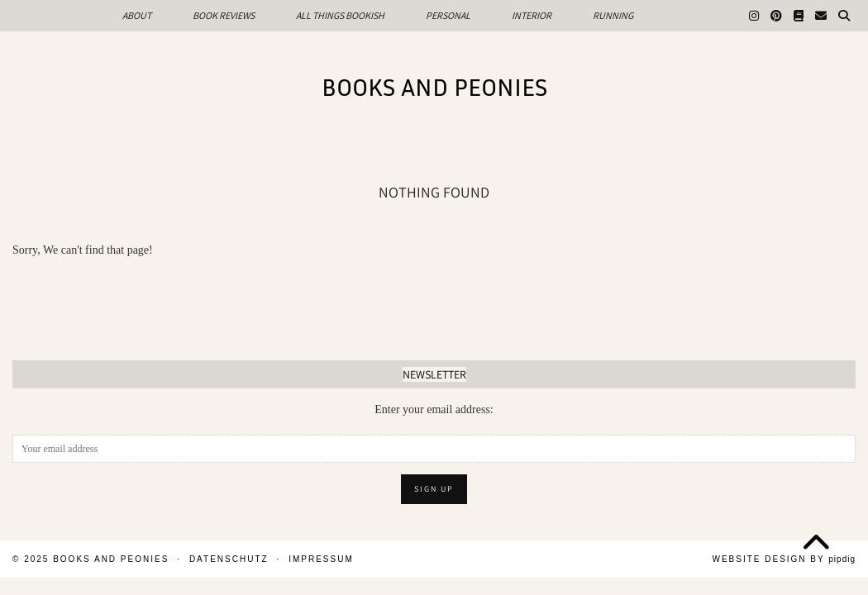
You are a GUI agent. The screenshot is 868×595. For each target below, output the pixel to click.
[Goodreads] (799, 16)
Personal (448, 15)
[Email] (821, 16)
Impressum (321, 559)
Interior (532, 15)
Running (613, 15)
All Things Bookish (340, 15)
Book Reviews (224, 15)
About (137, 15)
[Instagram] (754, 16)
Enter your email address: (434, 409)
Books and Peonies (434, 87)
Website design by (784, 559)
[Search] (844, 16)
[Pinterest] (776, 16)
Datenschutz (229, 559)
